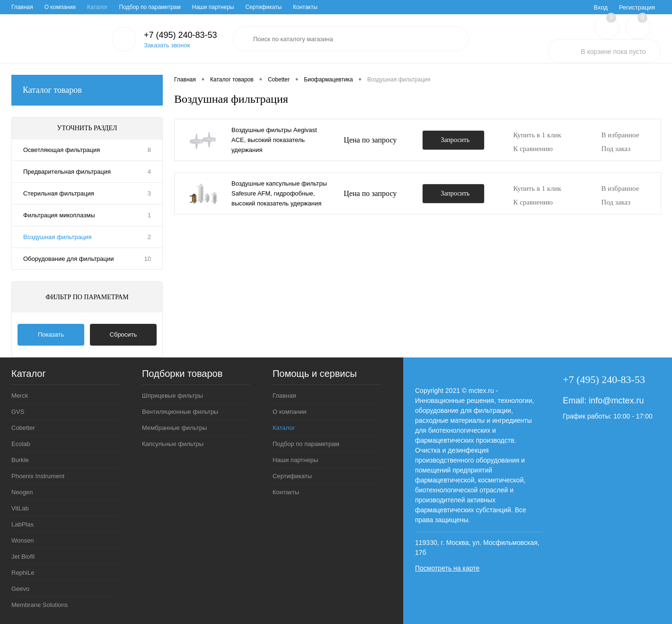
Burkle (20, 460)
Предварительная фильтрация (67, 172)
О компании (60, 7)
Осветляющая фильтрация (62, 150)
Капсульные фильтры (173, 444)
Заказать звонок (167, 45)
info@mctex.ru (616, 401)
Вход (601, 7)
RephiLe (23, 573)
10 (148, 259)
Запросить (455, 140)
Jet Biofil (23, 557)
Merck (20, 396)
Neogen (22, 492)
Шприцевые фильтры (172, 396)
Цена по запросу (370, 140)
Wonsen (22, 540)
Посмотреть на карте (447, 568)
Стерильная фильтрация (59, 193)
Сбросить (124, 334)
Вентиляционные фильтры (180, 412)
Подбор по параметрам (150, 7)
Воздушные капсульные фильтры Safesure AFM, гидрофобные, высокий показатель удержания (279, 193)
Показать (51, 334)
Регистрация (637, 7)
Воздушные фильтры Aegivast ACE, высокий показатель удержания (274, 140)
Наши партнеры (213, 7)
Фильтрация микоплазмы (59, 215)
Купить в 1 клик (537, 135)
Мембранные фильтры (174, 428)
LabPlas (22, 524)
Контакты (305, 7)
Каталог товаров (87, 90)
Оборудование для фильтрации (69, 259)
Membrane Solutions (40, 605)
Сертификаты (263, 7)
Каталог (97, 7)
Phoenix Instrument (38, 476)
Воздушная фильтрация (57, 237)
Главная (22, 7)
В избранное (620, 135)
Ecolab (21, 444)
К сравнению (533, 149)
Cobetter (23, 428)
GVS (18, 412)
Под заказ (616, 149)
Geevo (20, 589)
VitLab (20, 508)
